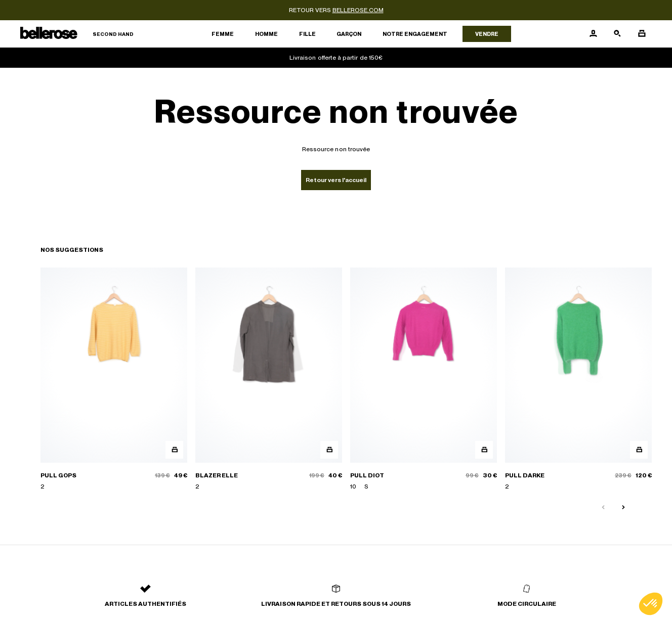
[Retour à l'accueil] (77, 34)
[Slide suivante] (623, 508)
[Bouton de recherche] (617, 34)
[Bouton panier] (642, 34)
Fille (307, 34)
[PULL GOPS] (114, 380)
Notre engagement (415, 34)
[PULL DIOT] (424, 380)
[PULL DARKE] (578, 380)
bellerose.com (358, 10)
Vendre (487, 34)
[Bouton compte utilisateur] (593, 34)
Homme (266, 34)
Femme (223, 34)
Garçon (349, 34)
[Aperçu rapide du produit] (174, 450)
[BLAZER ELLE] (269, 380)
